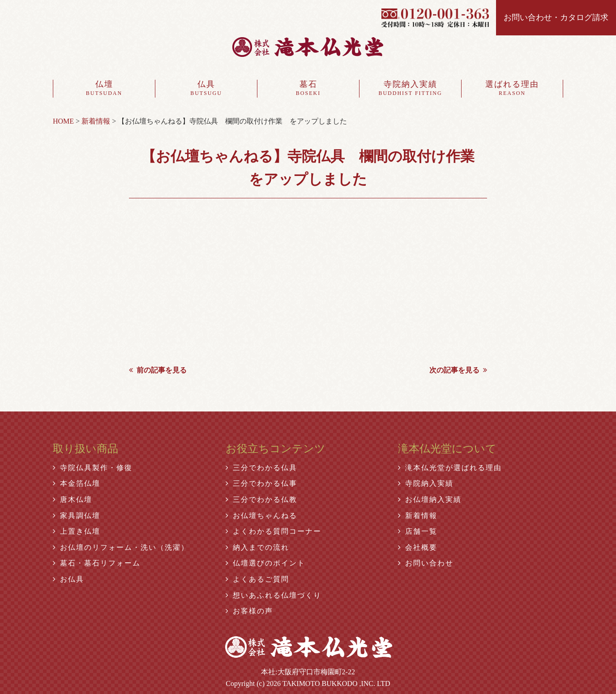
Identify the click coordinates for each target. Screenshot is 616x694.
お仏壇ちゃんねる (261, 516)
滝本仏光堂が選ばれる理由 (450, 468)
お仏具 (68, 579)
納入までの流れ (257, 547)
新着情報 (418, 516)
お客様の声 (249, 611)
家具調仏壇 (77, 516)
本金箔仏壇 (77, 483)
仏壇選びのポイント (265, 563)
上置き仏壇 (77, 531)
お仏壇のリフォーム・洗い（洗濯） (121, 547)
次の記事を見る (458, 370)
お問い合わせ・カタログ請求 (556, 17)
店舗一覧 (418, 531)
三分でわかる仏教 (261, 499)
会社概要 (418, 547)
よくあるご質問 (257, 579)
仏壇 (104, 89)
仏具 (206, 89)
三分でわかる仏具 (261, 468)
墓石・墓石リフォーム (97, 563)
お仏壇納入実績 (430, 499)
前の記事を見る (158, 370)
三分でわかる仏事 (261, 483)
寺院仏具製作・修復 (93, 468)
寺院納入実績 (410, 89)
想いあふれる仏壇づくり (274, 595)
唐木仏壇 (73, 499)
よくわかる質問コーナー (274, 531)
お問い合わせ (426, 563)
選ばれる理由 (512, 89)
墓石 (308, 89)
